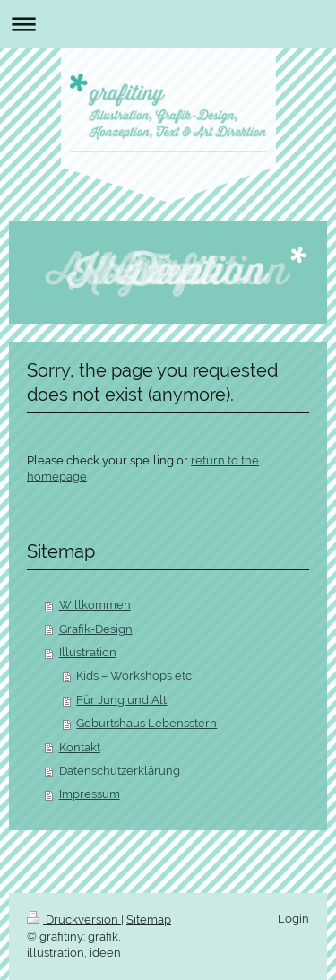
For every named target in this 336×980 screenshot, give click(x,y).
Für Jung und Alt (121, 700)
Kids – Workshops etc (134, 676)
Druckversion (74, 919)
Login (293, 919)
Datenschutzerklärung (120, 771)
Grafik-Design (96, 629)
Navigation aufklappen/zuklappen (168, 24)
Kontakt (80, 747)
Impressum (90, 794)
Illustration (88, 652)
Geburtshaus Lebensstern (146, 723)
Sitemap (149, 919)
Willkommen (95, 605)
